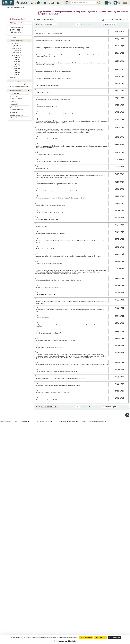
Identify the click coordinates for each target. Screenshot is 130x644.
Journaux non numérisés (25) (19, 87)
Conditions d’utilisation (44, 421)
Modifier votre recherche (18, 19)
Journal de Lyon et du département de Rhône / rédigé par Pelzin (58, 386)
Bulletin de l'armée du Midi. (45, 249)
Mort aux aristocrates (43, 318)
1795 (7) (17, 67)
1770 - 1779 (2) (17, 50)
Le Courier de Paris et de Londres (47, 85)
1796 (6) (17, 69)
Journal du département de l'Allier (48, 139)
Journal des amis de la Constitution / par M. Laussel (53, 100)
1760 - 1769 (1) (17, 48)
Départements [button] (15, 90)
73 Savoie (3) (14, 104)
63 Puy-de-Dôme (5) (16, 99)
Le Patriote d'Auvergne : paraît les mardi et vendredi (53, 78)
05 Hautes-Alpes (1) (16, 110)
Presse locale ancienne (38, 2)
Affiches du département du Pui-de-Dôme (50, 212)
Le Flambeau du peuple (44, 92)
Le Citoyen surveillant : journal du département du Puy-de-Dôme (58, 161)
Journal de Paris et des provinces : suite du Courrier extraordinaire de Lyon (61, 114)
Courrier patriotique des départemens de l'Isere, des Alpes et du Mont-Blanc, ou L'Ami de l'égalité (69, 256)
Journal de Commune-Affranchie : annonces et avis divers (55, 340)
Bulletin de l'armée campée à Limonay (49, 263)
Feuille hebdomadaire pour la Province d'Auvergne (53, 41)
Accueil (10, 8)
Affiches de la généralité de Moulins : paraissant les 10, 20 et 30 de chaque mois (62, 48)
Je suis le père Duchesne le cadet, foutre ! (50, 347)
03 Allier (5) (13, 96)
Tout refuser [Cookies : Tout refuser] (100, 638)
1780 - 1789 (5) (17, 53)
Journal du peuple (42, 168)
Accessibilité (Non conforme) (68, 421)
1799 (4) (17, 74)
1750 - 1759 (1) (17, 46)
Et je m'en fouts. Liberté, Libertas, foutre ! (50, 154)
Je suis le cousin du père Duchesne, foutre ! (51, 333)
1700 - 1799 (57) (15, 44)
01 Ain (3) (13, 101)
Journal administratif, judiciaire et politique (50, 234)
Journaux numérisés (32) (18, 84)
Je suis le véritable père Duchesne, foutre (50, 287)
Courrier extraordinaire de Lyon (47, 107)
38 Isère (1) (13, 112)
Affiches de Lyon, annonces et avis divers (50, 33)
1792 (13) (17, 61)
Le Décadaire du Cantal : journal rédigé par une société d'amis (57, 371)
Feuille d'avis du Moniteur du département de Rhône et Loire (57, 184)
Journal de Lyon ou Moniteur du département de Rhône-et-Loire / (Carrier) (61, 198)
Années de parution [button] (17, 41)
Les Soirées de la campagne (45, 294)
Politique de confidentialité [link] (65, 641)
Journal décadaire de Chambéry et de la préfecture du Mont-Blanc (58, 280)
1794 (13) (17, 65)
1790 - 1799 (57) (17, 55)
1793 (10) (17, 63)
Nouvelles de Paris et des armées (47, 219)
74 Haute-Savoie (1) (16, 118)
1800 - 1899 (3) (14, 77)
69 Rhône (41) (14, 93)
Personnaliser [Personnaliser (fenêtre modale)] (114, 638)
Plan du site (25, 421)
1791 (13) (17, 59)
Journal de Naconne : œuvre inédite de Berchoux (53, 393)
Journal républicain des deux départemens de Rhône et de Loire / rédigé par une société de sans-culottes (72, 364)
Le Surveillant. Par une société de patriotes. (51, 205)
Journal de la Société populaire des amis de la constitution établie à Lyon (60, 191)
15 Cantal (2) (14, 107)
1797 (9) (17, 70)
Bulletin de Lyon (42, 227)
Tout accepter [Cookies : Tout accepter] (86, 638)
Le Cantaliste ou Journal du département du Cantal (53, 71)
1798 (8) (17, 72)
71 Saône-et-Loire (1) (17, 115)
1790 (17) (17, 57)
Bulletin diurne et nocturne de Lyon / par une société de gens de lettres (60, 378)
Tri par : (38, 24)
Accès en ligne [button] (15, 81)
